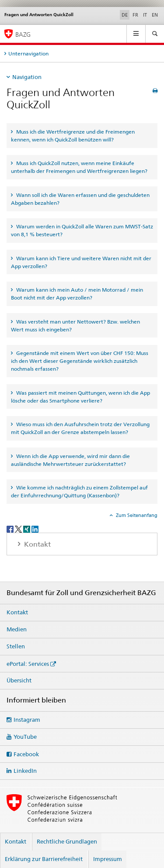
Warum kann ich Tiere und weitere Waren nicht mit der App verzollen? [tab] (81, 262)
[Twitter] (19, 529)
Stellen (16, 646)
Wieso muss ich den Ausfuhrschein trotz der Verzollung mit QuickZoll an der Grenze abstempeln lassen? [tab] (80, 428)
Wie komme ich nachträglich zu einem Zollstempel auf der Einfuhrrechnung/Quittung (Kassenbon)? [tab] (79, 491)
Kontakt (17, 612)
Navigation (27, 77)
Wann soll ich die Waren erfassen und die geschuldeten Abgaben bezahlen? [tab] (80, 199)
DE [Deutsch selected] (125, 15)
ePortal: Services (28, 664)
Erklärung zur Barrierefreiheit (44, 859)
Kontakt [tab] (37, 544)
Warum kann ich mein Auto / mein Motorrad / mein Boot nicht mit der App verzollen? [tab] (77, 294)
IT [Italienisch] (145, 15)
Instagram (27, 720)
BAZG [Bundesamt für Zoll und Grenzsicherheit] (23, 34)
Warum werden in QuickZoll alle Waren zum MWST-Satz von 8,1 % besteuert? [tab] (82, 230)
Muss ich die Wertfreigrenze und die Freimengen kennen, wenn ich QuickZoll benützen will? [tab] (73, 136)
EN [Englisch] (155, 15)
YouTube (25, 737)
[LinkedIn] (35, 529)
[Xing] (27, 529)
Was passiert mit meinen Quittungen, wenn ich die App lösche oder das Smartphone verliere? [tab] (80, 397)
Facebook (26, 754)
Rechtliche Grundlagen (67, 841)
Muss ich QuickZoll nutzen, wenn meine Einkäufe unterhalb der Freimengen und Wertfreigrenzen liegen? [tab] (79, 167)
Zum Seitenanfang (136, 515)
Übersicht (19, 680)
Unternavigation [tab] (28, 53)
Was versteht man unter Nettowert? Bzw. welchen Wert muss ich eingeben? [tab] (75, 325)
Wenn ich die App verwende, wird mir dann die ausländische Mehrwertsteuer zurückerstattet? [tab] (70, 460)
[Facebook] (11, 529)
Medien (17, 629)
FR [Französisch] (135, 15)
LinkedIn (25, 771)
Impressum (108, 859)
